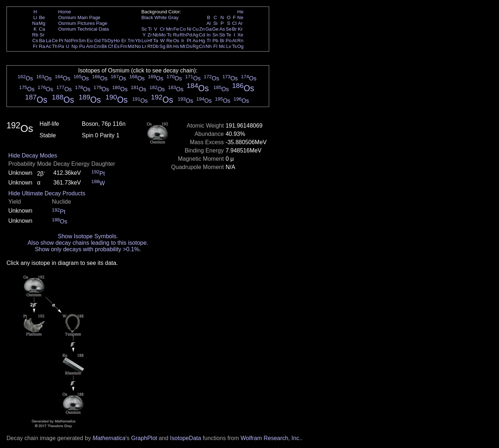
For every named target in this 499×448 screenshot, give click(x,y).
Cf (110, 46)
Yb (138, 41)
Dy (110, 41)
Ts (234, 46)
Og (240, 46)
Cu (195, 29)
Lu (144, 41)
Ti (150, 29)
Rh (183, 35)
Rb (35, 35)
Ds (189, 46)
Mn (169, 29)
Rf (150, 46)
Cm (98, 46)
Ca (42, 29)
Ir (183, 41)
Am (90, 46)
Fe (176, 29)
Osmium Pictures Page (83, 23)
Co (183, 29)
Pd (189, 35)
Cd (202, 35)
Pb (215, 41)
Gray (173, 17)
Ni (189, 29)
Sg (162, 46)
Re (169, 41)
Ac (49, 46)
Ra (42, 46)
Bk (104, 46)
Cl (234, 23)
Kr (240, 29)
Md (131, 46)
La (49, 41)
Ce (55, 41)
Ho (117, 41)
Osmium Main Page (79, 17)
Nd (68, 41)
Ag (195, 35)
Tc (169, 35)
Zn (202, 29)
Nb (156, 35)
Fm (124, 46)
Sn (215, 35)
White (161, 17)
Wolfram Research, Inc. (271, 438)
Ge (215, 29)
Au (195, 41)
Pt (189, 41)
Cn (202, 46)
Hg (202, 41)
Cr (162, 29)
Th (55, 46)
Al (209, 23)
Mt (183, 46)
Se (229, 29)
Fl (215, 46)
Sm (82, 41)
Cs (35, 41)
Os (176, 41)
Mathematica (109, 438)
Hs (176, 46)
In (209, 35)
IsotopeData (185, 438)
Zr (150, 35)
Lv (229, 46)
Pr (61, 41)
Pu (82, 46)
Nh (209, 46)
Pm (75, 41)
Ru (176, 35)
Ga (209, 29)
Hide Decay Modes (33, 156)
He (240, 12)
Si (215, 23)
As (222, 29)
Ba (42, 41)
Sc (144, 29)
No (138, 46)
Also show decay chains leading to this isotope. (88, 243)
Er (124, 41)
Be (42, 17)
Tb (104, 41)
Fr (35, 46)
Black (147, 17)
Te (229, 35)
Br (234, 29)
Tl (209, 41)
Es (117, 46)
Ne (240, 17)
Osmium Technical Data (84, 29)
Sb (222, 35)
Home (65, 12)
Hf (150, 41)
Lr (144, 46)
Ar (240, 23)
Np (75, 46)
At (234, 41)
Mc (222, 46)
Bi (222, 41)
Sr (42, 35)
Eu (89, 41)
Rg (195, 46)
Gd (97, 41)
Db (156, 46)
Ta (156, 41)
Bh (169, 46)
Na (35, 23)
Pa (61, 46)
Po (229, 41)
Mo (163, 35)
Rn (240, 41)
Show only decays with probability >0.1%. (88, 249)
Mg (42, 23)
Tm (131, 41)
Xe (240, 35)
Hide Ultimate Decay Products (47, 193)
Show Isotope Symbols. (88, 236)
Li (35, 17)
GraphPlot (144, 438)
